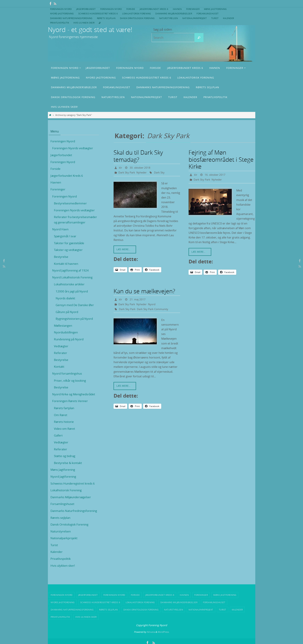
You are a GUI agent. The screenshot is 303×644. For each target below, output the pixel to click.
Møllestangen (64, 331)
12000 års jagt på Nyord (73, 297)
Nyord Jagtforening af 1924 (72, 276)
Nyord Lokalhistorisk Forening (74, 282)
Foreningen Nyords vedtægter (74, 148)
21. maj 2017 (138, 299)
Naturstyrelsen (169, 18)
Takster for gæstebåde (70, 248)
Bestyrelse (61, 262)
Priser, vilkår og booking (71, 386)
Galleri (59, 441)
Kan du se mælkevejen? (144, 291)
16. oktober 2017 (216, 175)
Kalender (228, 18)
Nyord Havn (61, 234)
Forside (131, 9)
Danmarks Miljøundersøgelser (174, 13)
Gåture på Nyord (68, 317)
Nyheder (143, 172)
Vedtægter (61, 351)
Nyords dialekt (66, 303)
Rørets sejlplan (106, 18)
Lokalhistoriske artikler (70, 289)
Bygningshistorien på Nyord (76, 324)
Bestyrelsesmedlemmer (71, 203)
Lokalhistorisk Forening (137, 13)
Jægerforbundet (86, 9)
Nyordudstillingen (67, 338)
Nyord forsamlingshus (68, 379)
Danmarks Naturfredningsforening (71, 18)
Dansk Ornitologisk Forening (137, 18)
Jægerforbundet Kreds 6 (154, 9)
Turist (215, 18)
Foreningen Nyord (61, 9)
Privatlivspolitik (60, 23)
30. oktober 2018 (141, 168)
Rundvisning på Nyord (70, 344)
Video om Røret (65, 434)
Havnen (177, 9)
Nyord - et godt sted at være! (90, 29)
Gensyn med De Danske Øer (76, 310)
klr (121, 168)
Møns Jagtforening (215, 9)
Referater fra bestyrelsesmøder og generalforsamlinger (69, 222)
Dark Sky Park (127, 172)
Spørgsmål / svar (66, 241)
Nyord (154, 304)
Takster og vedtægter (69, 255)
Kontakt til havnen (67, 269)
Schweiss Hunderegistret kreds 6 (98, 13)
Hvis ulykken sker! (84, 23)
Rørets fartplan (65, 413)
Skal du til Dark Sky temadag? (138, 156)
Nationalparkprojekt (195, 18)
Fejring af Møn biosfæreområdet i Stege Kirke (221, 159)
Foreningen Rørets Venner (71, 406)
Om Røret (61, 420)
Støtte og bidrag (66, 461)
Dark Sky (162, 172)
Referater (61, 358)
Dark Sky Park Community (155, 309)
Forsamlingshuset (208, 13)
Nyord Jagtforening (62, 13)
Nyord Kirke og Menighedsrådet (75, 399)
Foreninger (193, 9)
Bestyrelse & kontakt (69, 468)
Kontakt (59, 372)
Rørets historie (65, 427)
